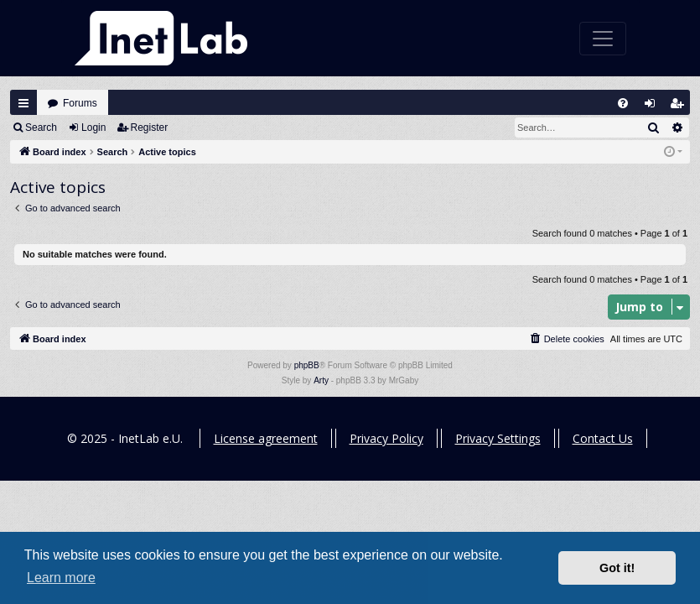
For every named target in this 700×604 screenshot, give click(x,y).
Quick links (23, 103)
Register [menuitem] (681, 107)
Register (150, 128)
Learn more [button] (61, 578)
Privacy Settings (498, 438)
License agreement (266, 438)
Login (93, 128)
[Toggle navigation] (603, 39)
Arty (321, 380)
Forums (80, 103)
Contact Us (603, 438)
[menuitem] (623, 103)
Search (41, 128)
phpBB (307, 365)
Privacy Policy (386, 438)
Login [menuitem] (654, 107)
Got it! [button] (617, 568)
